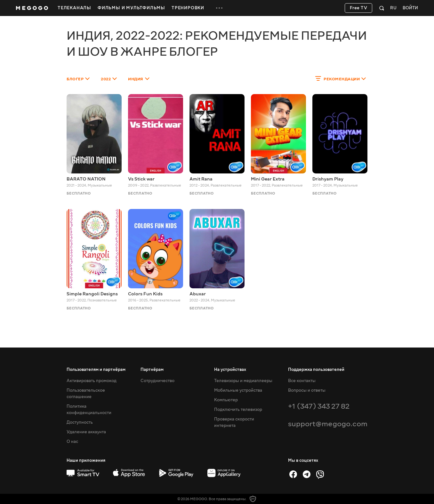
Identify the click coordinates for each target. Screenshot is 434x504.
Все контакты (302, 381)
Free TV (359, 8)
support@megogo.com (328, 424)
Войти (410, 8)
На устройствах (230, 370)
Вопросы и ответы (307, 390)
